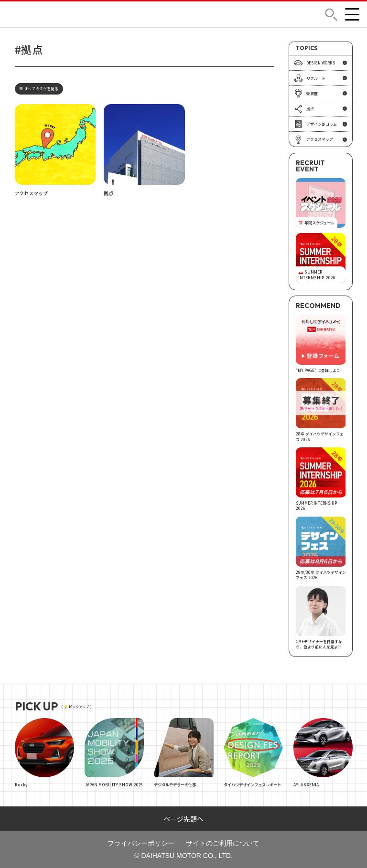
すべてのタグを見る (39, 89)
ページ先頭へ (183, 819)
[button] (331, 15)
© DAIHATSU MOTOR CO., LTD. (183, 856)
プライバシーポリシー (141, 843)
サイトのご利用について (223, 843)
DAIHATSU (38, 14)
